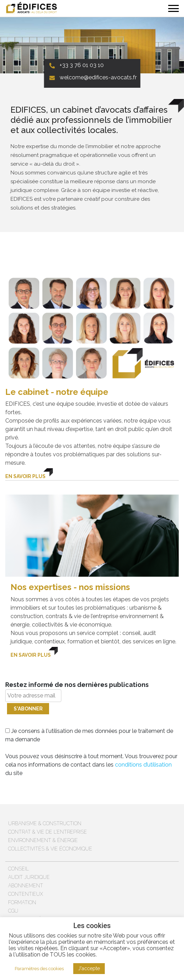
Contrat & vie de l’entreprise (47, 832)
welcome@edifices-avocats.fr (98, 77)
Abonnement (26, 886)
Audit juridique (29, 877)
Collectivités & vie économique (50, 849)
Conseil (18, 869)
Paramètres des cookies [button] (39, 969)
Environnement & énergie (43, 840)
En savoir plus (25, 476)
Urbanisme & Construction (45, 823)
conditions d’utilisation (143, 765)
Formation (22, 902)
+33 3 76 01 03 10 (82, 65)
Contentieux (26, 894)
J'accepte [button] (89, 968)
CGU (13, 911)
